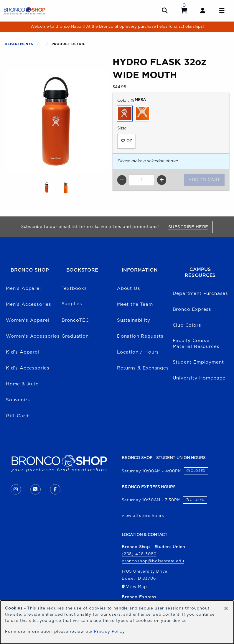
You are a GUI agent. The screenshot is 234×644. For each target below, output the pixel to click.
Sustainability (134, 320)
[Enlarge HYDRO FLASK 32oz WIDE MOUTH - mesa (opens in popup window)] (47, 188)
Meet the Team (135, 304)
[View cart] (184, 11)
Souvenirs (18, 400)
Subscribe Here (191, 227)
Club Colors (187, 325)
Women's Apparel (28, 320)
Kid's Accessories (28, 368)
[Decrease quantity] (122, 180)
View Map (137, 587)
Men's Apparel (23, 289)
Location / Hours (138, 352)
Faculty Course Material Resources (196, 344)
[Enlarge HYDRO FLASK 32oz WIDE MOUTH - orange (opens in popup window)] (66, 188)
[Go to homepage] (24, 11)
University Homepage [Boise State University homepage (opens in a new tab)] (199, 378)
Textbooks (74, 289)
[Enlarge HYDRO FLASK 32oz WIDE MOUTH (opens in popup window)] (56, 122)
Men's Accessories (29, 304)
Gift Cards (18, 416)
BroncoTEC (75, 320)
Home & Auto (22, 384)
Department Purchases (201, 294)
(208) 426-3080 (139, 554)
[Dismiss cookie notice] (226, 609)
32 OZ (126, 141)
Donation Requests (140, 336)
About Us (129, 289)
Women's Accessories (33, 336)
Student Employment (198, 362)
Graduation (75, 336)
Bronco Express (192, 309)
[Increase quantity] (162, 180)
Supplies (72, 304)
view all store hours (143, 516)
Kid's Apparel (23, 352)
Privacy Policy (109, 632)
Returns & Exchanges (143, 368)
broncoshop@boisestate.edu (153, 561)
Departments (19, 44)
